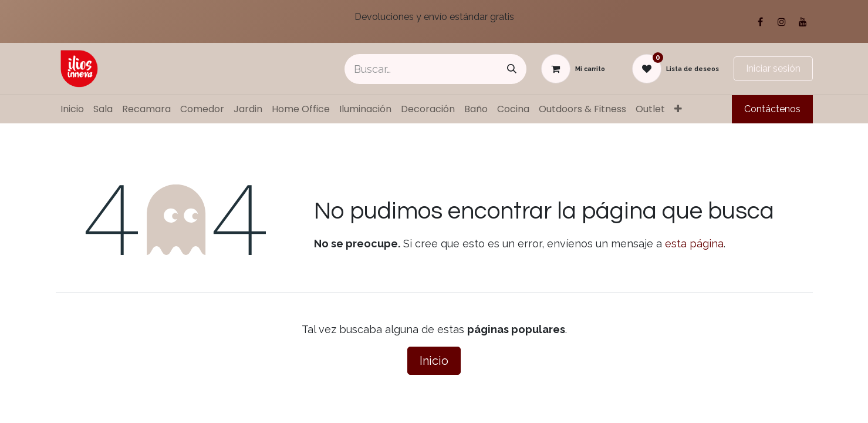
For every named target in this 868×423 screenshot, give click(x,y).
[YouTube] (803, 22)
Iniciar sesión (773, 68)
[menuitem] (72, 109)
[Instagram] (782, 22)
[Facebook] (761, 22)
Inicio (434, 361)
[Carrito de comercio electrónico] (573, 69)
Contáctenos (772, 109)
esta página (694, 244)
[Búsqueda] (512, 69)
